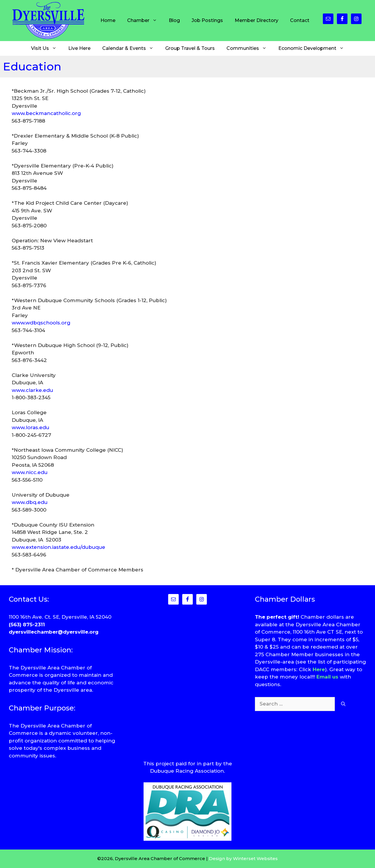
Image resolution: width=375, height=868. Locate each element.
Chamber (145, 21)
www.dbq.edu (30, 502)
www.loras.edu (30, 427)
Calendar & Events (131, 48)
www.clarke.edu (32, 390)
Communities (249, 48)
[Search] (343, 704)
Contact (300, 20)
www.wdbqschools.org (41, 323)
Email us (327, 677)
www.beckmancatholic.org (46, 113)
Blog (174, 20)
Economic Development (314, 48)
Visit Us (47, 48)
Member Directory (256, 20)
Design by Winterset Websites (243, 858)
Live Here (79, 48)
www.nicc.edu (30, 472)
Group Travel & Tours (190, 48)
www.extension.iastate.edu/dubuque (58, 547)
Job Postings (207, 20)
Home (108, 20)
